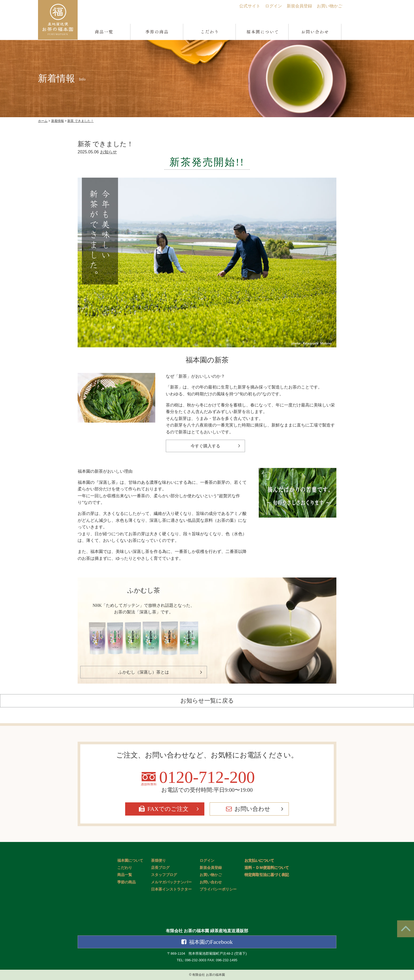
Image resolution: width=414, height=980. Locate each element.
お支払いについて (259, 861)
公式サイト (250, 6)
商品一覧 (125, 875)
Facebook (211, 942)
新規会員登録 (299, 6)
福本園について (130, 861)
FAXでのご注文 (168, 809)
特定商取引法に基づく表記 (267, 875)
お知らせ (109, 152)
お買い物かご (330, 6)
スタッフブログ (164, 875)
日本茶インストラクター (171, 889)
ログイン (274, 6)
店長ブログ (160, 868)
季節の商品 (126, 882)
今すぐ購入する (205, 446)
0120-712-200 (207, 777)
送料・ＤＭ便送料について (267, 868)
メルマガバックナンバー (171, 882)
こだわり (125, 868)
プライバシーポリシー (218, 889)
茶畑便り (158, 861)
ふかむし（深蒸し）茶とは (144, 672)
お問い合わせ (252, 809)
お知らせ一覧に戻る (207, 701)
